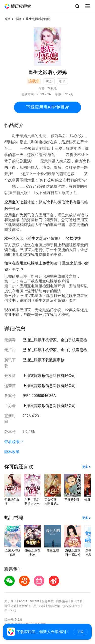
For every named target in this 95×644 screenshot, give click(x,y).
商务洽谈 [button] (62, 601)
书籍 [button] (18, 19)
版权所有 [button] (25, 606)
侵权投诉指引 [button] (71, 606)
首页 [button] (7, 19)
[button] (18, 6)
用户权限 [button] (39, 606)
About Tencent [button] (29, 601)
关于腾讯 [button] (10, 601)
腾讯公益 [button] (10, 606)
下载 (80, 632)
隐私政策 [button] (12, 452)
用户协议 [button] (10, 611)
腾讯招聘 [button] (77, 601)
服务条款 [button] (48, 601)
